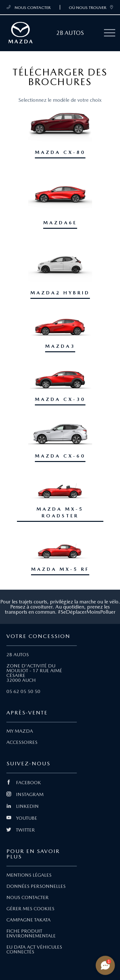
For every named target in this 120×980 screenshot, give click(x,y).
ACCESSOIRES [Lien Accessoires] (22, 742)
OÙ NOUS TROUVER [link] (91, 7)
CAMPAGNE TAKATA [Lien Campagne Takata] (28, 920)
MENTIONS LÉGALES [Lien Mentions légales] (29, 875)
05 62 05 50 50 (23, 691)
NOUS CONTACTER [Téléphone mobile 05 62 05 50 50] (28, 7)
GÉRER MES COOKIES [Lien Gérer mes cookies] (30, 909)
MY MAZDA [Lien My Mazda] (20, 731)
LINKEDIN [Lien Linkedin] (23, 806)
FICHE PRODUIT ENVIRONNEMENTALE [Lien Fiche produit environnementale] (31, 933)
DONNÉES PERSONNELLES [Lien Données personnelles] (36, 886)
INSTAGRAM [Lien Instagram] (25, 794)
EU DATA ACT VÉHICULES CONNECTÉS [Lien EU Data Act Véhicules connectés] (34, 949)
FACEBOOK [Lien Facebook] (24, 783)
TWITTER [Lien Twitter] (21, 830)
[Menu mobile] (110, 33)
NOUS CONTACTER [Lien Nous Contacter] (28, 897)
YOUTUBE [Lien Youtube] (22, 818)
